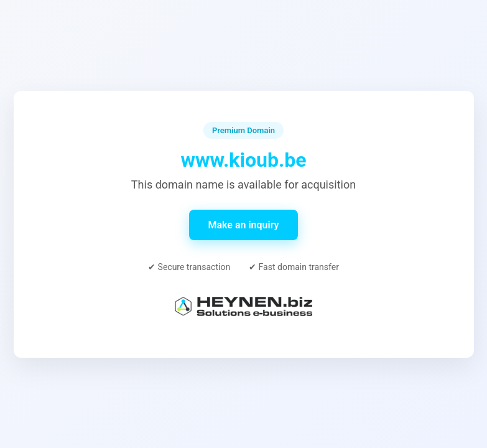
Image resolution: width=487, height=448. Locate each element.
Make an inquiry (243, 225)
